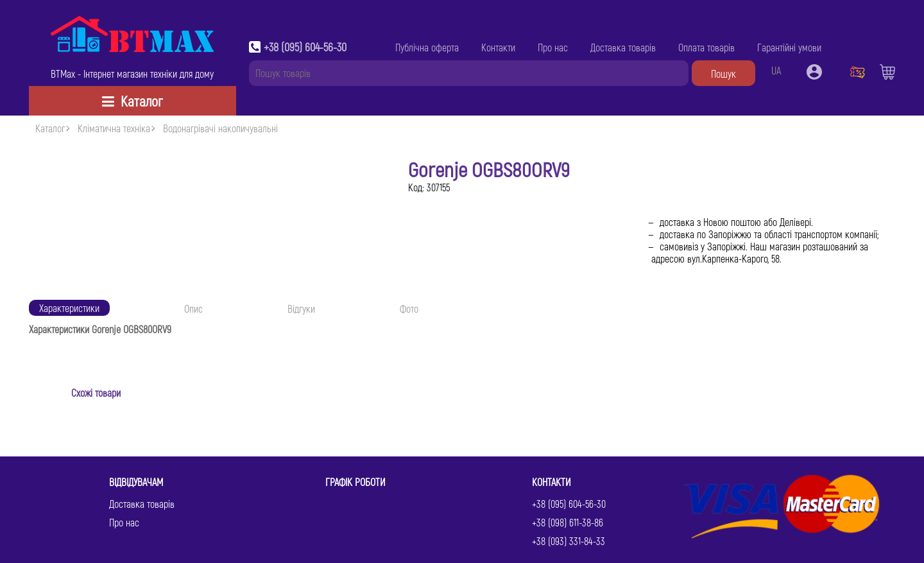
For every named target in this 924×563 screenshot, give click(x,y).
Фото (409, 308)
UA (776, 70)
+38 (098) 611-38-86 (568, 522)
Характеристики (69, 308)
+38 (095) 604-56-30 (305, 47)
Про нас (553, 47)
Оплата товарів (706, 47)
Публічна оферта (427, 47)
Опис (193, 308)
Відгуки (301, 308)
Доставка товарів (623, 47)
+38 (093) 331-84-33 (569, 541)
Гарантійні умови (789, 47)
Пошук (723, 74)
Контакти (498, 47)
